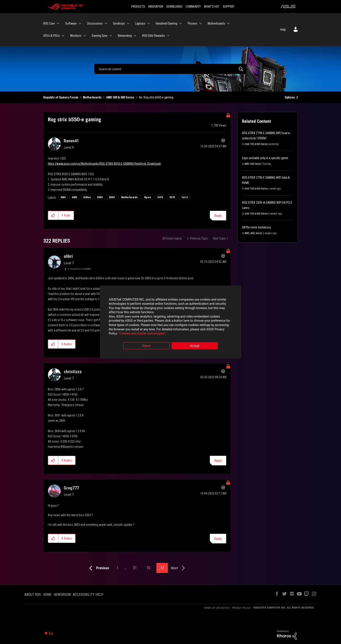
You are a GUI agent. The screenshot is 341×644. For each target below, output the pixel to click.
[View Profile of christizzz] (73, 372)
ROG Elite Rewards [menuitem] (154, 36)
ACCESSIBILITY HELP (88, 595)
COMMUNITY (193, 7)
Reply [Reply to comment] (218, 461)
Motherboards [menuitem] (216, 23)
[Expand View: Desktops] (128, 23)
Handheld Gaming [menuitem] (166, 23)
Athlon (87, 197)
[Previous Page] (98, 568)
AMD (74, 197)
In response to (79, 269)
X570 (172, 197)
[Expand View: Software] (80, 23)
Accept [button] (195, 346)
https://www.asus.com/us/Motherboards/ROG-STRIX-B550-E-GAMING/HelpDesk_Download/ (104, 164)
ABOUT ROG (33, 595)
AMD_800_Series (253, 233)
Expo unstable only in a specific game (265, 158)
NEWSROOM (62, 595)
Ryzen (148, 197)
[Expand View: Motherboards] (228, 23)
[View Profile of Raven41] (71, 141)
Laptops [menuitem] (140, 23)
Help (283, 30)
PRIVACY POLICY (241, 608)
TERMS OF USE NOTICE (216, 608)
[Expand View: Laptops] (149, 23)
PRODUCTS (138, 7)
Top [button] (51, 633)
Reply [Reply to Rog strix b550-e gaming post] (218, 216)
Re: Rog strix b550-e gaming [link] (156, 97)
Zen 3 (185, 197)
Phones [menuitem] (192, 23)
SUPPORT (229, 7)
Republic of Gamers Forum (61, 97)
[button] (53, 215)
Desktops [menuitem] (119, 23)
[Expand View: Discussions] (106, 23)
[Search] (170, 69)
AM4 (63, 197)
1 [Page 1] (117, 568)
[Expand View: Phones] (201, 23)
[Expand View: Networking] (135, 36)
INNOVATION (156, 7)
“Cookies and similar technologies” (142, 334)
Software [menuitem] (71, 23)
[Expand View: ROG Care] (58, 23)
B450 (100, 197)
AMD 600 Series (253, 164)
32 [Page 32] (149, 568)
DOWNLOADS (174, 7)
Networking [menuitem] (125, 36)
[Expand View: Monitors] (85, 36)
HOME (47, 595)
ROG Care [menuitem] (49, 23)
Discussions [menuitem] (95, 23)
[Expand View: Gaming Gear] (111, 36)
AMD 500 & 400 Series (120, 97)
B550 (112, 197)
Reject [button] (146, 346)
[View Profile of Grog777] (71, 488)
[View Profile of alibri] (68, 256)
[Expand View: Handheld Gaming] (181, 23)
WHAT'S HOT (212, 7)
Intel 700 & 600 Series (256, 144)
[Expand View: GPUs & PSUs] (63, 36)
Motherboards (92, 97)
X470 (160, 197)
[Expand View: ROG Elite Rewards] (168, 36)
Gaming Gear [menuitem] (100, 36)
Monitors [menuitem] (76, 36)
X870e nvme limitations (257, 227)
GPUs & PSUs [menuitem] (52, 36)
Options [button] (290, 97)
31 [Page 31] (135, 568)
